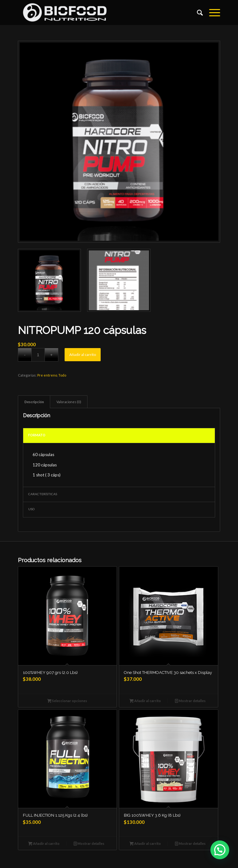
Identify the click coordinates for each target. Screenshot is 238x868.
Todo (62, 375)
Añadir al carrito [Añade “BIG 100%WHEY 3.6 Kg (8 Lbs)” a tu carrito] (145, 843)
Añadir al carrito (83, 354)
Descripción (34, 402)
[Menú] (212, 13)
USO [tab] (31, 509)
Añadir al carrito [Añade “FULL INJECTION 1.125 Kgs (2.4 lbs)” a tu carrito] (44, 843)
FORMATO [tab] (37, 435)
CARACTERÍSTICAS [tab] (43, 494)
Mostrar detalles (190, 701)
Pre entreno (47, 375)
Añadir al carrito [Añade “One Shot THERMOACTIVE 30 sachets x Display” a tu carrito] (145, 701)
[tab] (34, 402)
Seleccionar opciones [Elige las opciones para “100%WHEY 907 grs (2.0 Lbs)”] (67, 701)
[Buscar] (197, 13)
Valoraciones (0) (69, 402)
